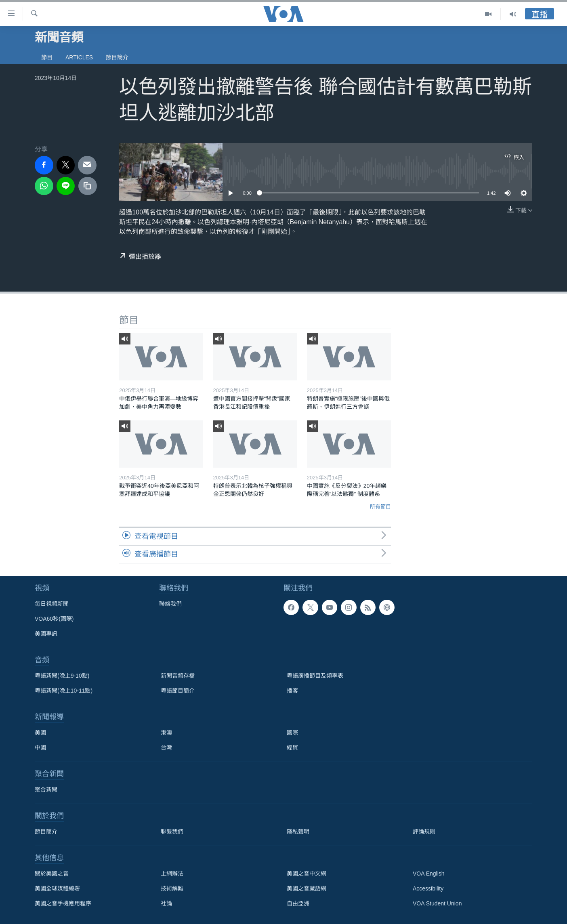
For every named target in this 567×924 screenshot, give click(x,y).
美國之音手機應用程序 (63, 903)
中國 (40, 748)
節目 (47, 57)
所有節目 (380, 507)
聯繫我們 (172, 832)
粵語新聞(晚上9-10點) (62, 676)
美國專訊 (46, 634)
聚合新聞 (46, 790)
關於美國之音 (52, 874)
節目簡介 (117, 57)
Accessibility (428, 888)
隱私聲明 (298, 832)
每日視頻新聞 (52, 604)
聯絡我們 (170, 604)
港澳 (166, 733)
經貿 (292, 748)
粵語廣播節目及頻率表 (315, 676)
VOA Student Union (437, 903)
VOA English (429, 874)
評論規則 (424, 832)
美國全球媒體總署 (57, 888)
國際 (292, 733)
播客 (292, 691)
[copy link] (88, 186)
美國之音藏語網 (307, 888)
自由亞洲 (298, 903)
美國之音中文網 (307, 874)
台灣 (166, 748)
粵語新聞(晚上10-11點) (64, 691)
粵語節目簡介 (178, 691)
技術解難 (172, 888)
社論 (166, 903)
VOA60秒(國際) (54, 619)
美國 (40, 733)
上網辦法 (172, 874)
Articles (79, 57)
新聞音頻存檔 (178, 676)
